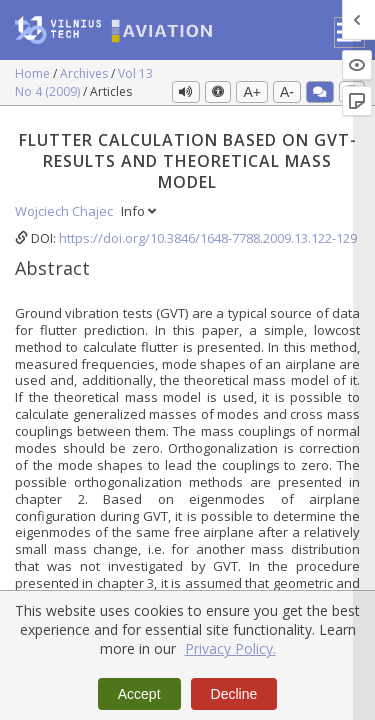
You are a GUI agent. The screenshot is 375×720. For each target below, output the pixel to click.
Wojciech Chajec (65, 211)
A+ (252, 92)
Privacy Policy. (230, 648)
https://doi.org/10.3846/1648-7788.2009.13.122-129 (208, 238)
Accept (139, 694)
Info (138, 211)
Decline (234, 694)
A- (287, 92)
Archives (85, 73)
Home (34, 73)
